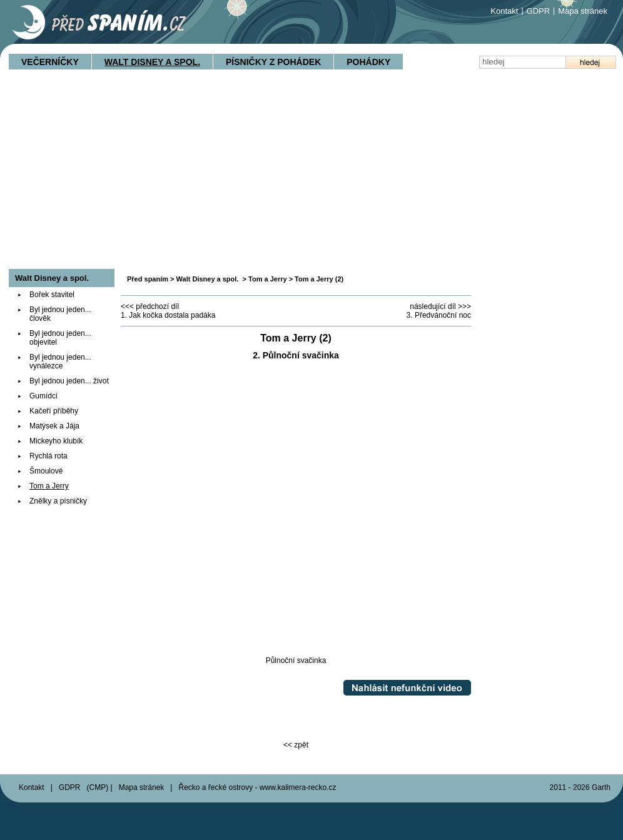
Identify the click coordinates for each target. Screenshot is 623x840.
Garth (601, 787)
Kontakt (504, 11)
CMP (98, 787)
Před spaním (148, 279)
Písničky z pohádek (273, 62)
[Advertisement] (311, 175)
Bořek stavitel (52, 295)
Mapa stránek (583, 11)
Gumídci (43, 396)
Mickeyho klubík (56, 441)
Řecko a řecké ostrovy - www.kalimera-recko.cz (257, 787)
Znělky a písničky (58, 501)
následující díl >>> (440, 306)
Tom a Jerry (268, 279)
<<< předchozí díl (150, 306)
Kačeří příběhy (54, 411)
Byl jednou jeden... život (69, 381)
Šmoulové (46, 471)
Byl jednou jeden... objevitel (60, 338)
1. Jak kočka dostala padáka (168, 315)
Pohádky (368, 62)
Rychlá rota (48, 456)
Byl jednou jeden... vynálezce (60, 362)
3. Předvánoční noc (439, 315)
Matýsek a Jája (54, 426)
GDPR (539, 11)
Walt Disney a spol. (152, 62)
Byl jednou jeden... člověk (60, 314)
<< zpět (296, 745)
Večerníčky (50, 62)
